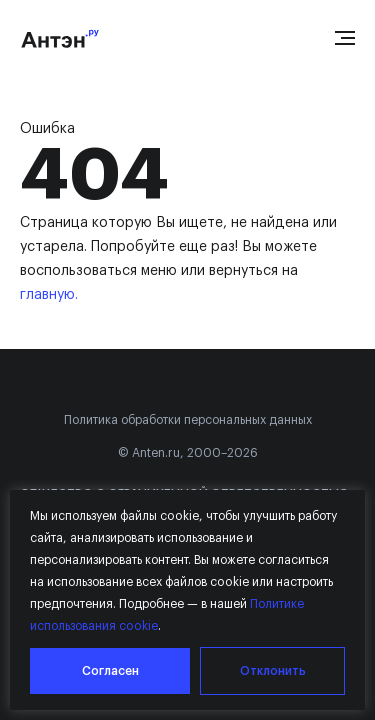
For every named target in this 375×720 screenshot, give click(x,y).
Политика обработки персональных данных (188, 420)
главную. (49, 295)
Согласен (110, 671)
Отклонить (273, 671)
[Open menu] (345, 38)
